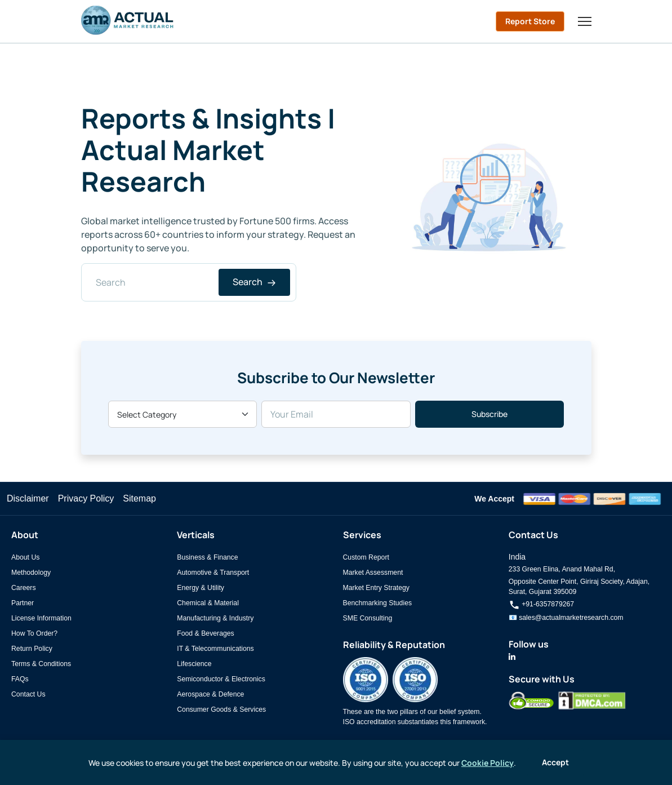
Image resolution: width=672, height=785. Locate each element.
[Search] (189, 282)
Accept (555, 762)
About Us (25, 557)
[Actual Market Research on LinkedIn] (512, 657)
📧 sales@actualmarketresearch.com (566, 618)
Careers (24, 588)
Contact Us (28, 694)
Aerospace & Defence (210, 694)
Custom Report (366, 557)
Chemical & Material (208, 603)
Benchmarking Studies (378, 603)
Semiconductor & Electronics (221, 679)
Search (254, 282)
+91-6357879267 (541, 604)
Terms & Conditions (41, 664)
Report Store (530, 21)
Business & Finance (207, 557)
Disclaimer (28, 498)
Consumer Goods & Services (221, 709)
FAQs (20, 679)
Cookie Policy (488, 763)
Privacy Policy (86, 498)
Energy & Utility (201, 588)
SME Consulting (368, 618)
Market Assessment (373, 573)
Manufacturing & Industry (215, 618)
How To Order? (34, 633)
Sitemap (139, 498)
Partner (23, 603)
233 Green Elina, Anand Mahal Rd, (562, 569)
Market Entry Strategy (376, 588)
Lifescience (194, 664)
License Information (41, 618)
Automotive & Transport (213, 573)
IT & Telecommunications (215, 649)
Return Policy (32, 649)
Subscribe (489, 414)
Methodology (31, 573)
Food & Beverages (205, 633)
